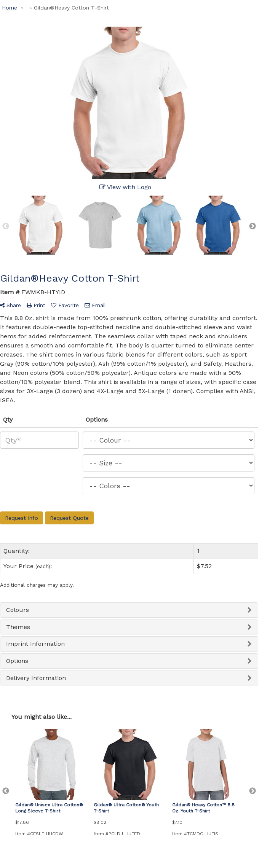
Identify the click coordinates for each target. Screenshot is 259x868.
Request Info (22, 518)
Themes (18, 627)
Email (95, 305)
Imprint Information (35, 644)
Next (253, 226)
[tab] (129, 610)
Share (10, 305)
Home (10, 8)
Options (17, 661)
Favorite (65, 305)
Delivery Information (36, 678)
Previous (6, 226)
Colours (18, 610)
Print (36, 305)
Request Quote (69, 518)
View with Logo (125, 187)
